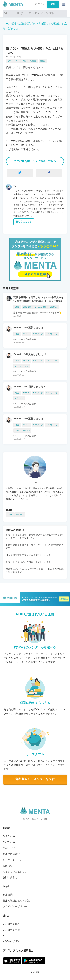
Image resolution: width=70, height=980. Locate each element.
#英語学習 (27, 307)
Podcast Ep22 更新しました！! (30, 328)
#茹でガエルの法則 (22, 430)
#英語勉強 (54, 307)
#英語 (17, 307)
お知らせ (8, 866)
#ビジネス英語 (40, 307)
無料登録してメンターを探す (35, 779)
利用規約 (8, 895)
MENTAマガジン (11, 941)
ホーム (7, 24)
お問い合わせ (10, 877)
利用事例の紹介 (11, 854)
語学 (14, 24)
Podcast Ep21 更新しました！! (30, 354)
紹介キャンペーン (13, 860)
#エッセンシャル (22, 366)
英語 (24, 61)
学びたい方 (9, 842)
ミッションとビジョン (15, 872)
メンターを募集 (11, 930)
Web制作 (20, 515)
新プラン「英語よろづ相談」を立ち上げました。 (31, 562)
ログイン (40, 4)
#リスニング (38, 334)
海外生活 (33, 61)
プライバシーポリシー (15, 907)
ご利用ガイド (10, 848)
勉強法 (22, 24)
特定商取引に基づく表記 (16, 901)
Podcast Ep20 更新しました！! (30, 387)
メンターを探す (11, 924)
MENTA (36, 972)
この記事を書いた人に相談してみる (35, 161)
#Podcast (27, 334)
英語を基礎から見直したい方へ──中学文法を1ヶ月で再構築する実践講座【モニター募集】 (38, 299)
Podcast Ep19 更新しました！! (30, 419)
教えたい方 (9, 836)
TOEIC (17, 61)
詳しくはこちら (24, 222)
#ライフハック (52, 334)
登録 (53, 4)
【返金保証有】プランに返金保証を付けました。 (31, 555)
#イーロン (19, 398)
